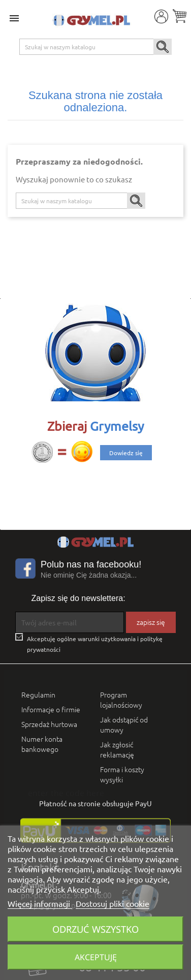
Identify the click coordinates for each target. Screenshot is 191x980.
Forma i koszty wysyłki (122, 774)
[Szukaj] (96, 47)
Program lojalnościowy (121, 700)
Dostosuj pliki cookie (113, 903)
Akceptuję (96, 957)
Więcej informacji (40, 903)
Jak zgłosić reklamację (117, 749)
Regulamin (38, 694)
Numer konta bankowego (42, 744)
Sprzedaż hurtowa (49, 724)
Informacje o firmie (51, 709)
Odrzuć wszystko (95, 929)
